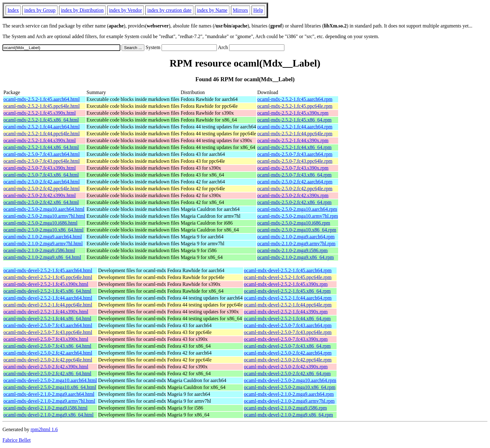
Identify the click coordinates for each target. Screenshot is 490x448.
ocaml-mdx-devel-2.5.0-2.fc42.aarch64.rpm (288, 353)
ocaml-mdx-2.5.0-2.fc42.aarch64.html (42, 182)
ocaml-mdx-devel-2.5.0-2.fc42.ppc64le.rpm (288, 360)
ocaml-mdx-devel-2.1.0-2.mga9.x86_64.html (48, 415)
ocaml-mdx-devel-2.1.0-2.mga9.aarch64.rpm (289, 394)
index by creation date (169, 10)
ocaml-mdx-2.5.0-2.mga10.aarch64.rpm (297, 209)
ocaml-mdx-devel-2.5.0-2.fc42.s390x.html (46, 367)
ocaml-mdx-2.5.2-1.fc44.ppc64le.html (42, 134)
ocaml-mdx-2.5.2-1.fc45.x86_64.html (41, 120)
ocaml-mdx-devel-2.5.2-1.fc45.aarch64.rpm (288, 270)
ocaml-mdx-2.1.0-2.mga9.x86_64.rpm (295, 257)
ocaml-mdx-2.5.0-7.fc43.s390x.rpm (293, 168)
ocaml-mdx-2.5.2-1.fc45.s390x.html (40, 113)
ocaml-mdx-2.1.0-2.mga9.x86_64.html (42, 257)
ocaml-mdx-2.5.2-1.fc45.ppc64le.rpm (295, 106)
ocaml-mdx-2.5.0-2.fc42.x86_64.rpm (294, 202)
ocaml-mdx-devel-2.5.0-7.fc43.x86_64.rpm (287, 346)
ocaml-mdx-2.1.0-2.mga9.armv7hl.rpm (296, 244)
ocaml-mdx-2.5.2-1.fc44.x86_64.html (41, 147)
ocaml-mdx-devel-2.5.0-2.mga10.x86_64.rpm (290, 387)
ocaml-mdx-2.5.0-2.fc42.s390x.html (40, 195)
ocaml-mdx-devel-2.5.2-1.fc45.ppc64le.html (48, 277)
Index (13, 10)
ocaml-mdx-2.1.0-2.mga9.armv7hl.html (43, 244)
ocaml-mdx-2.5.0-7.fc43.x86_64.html (41, 175)
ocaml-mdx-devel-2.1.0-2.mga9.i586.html (45, 408)
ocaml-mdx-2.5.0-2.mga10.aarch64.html (44, 209)
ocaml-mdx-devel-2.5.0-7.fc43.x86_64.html (47, 346)
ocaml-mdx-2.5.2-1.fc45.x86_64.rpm (294, 120)
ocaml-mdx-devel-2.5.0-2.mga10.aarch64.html (50, 380)
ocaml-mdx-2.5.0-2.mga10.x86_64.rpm (297, 230)
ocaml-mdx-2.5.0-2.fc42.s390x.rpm (293, 195)
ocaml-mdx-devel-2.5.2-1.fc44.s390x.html (46, 312)
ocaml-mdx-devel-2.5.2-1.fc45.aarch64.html (48, 270)
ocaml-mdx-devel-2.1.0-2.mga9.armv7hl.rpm (289, 401)
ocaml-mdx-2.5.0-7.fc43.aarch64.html (42, 154)
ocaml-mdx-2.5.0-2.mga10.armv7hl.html (44, 216)
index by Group (40, 10)
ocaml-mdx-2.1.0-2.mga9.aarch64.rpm (296, 237)
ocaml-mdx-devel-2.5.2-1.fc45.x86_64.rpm (287, 291)
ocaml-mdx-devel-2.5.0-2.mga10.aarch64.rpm (290, 380)
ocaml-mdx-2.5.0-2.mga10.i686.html (40, 223)
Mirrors (240, 10)
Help (258, 10)
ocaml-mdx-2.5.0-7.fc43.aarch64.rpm (295, 154)
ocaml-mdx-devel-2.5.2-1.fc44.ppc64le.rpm (288, 305)
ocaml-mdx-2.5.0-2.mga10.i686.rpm (294, 223)
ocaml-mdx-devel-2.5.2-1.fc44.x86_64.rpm (287, 319)
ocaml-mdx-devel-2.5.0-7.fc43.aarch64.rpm (288, 325)
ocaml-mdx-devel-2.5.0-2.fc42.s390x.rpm (286, 367)
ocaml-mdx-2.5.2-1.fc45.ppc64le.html (42, 106)
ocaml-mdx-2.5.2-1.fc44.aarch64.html (42, 127)
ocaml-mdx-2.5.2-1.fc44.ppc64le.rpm (295, 134)
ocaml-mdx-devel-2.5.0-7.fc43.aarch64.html (48, 325)
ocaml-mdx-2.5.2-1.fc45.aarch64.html (42, 99)
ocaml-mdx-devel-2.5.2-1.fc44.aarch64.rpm (288, 298)
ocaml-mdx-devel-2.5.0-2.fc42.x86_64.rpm (287, 373)
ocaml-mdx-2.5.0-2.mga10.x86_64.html (43, 230)
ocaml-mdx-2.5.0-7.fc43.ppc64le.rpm (295, 161)
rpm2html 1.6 (44, 429)
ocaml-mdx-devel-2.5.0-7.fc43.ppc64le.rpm (288, 332)
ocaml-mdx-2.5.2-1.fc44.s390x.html (40, 140)
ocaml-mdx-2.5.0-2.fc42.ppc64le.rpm (295, 189)
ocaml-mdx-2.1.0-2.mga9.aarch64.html (43, 237)
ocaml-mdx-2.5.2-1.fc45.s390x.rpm (293, 113)
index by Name (212, 10)
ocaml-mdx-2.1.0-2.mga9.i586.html (39, 250)
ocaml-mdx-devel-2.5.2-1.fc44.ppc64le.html (48, 305)
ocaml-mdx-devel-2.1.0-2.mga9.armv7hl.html (49, 401)
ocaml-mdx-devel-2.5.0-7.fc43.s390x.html (46, 339)
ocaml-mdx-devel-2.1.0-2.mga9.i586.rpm (285, 408)
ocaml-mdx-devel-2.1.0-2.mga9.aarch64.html (49, 394)
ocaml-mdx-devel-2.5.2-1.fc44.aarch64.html (48, 298)
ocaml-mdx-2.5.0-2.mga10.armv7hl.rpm (297, 216)
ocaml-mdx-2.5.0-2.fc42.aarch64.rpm (295, 182)
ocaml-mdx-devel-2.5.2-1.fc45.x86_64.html (47, 291)
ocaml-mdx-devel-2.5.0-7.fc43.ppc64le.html (48, 332)
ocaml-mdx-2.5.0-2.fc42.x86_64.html (41, 202)
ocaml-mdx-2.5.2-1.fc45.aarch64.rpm (295, 99)
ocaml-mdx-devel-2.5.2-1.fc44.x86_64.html (47, 319)
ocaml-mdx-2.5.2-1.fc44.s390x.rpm (293, 140)
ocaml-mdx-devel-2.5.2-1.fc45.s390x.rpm (286, 284)
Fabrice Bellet (17, 440)
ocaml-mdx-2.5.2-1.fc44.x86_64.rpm (294, 147)
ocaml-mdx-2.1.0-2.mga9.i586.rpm (292, 250)
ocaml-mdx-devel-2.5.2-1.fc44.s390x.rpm (286, 312)
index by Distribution (82, 10)
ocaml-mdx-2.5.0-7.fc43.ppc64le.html (42, 161)
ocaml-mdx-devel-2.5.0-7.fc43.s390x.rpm (286, 339)
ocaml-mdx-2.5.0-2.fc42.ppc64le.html (42, 189)
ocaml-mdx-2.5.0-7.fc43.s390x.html (40, 168)
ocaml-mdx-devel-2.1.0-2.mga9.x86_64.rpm (289, 415)
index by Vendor (125, 10)
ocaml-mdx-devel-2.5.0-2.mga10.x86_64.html (50, 387)
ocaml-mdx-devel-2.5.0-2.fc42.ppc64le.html (48, 360)
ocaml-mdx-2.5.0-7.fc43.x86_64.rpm (294, 175)
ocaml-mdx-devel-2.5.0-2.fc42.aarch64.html (48, 353)
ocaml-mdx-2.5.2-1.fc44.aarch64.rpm (295, 127)
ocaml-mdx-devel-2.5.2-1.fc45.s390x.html (46, 284)
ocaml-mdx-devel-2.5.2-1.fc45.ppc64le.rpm (288, 277)
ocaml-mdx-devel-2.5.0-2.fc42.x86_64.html (47, 373)
